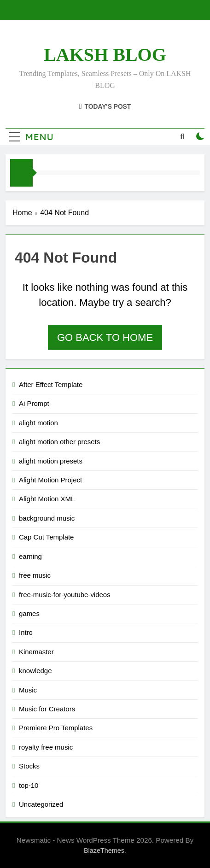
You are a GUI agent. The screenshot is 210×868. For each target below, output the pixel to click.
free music (35, 575)
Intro (26, 632)
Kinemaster (36, 652)
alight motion (38, 423)
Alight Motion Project (50, 480)
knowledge (35, 671)
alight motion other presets (59, 442)
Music (28, 690)
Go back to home (105, 337)
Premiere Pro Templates (56, 728)
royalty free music (46, 747)
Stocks (29, 766)
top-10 (29, 785)
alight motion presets (51, 461)
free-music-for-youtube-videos (65, 595)
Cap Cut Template (46, 537)
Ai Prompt (34, 403)
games (29, 613)
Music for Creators (47, 709)
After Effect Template (51, 384)
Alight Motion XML (47, 499)
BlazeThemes (104, 850)
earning (30, 556)
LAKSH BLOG (105, 55)
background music (47, 518)
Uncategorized (41, 804)
